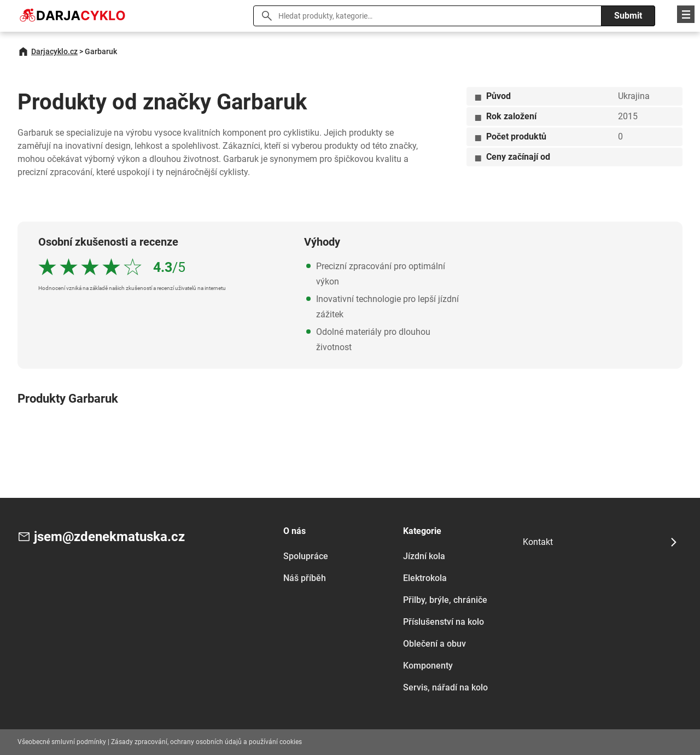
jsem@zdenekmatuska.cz (109, 537)
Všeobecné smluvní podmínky (62, 742)
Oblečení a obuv (434, 644)
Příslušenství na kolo (444, 622)
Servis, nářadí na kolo (445, 687)
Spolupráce (306, 556)
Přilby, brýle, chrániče (445, 600)
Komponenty (428, 666)
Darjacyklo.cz (54, 51)
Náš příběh (305, 578)
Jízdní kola (424, 556)
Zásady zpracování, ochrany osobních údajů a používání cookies (206, 742)
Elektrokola (425, 578)
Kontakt (538, 542)
